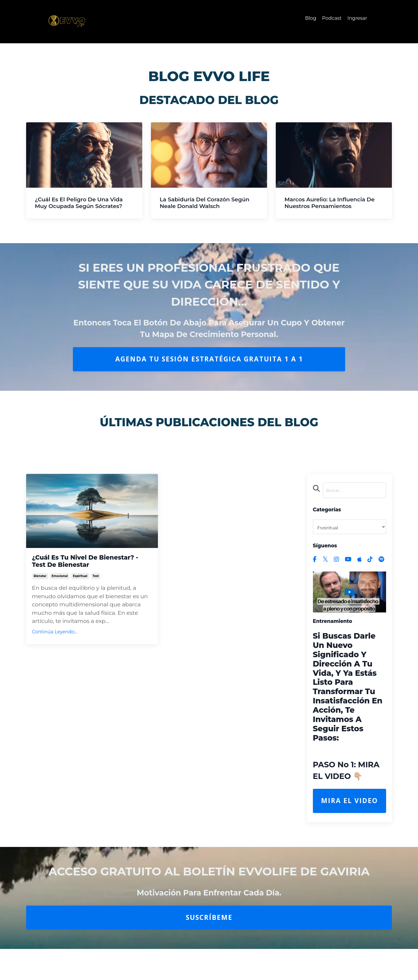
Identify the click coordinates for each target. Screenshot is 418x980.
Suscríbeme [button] (209, 919)
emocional (60, 592)
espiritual (80, 592)
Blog (307, 18)
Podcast (329, 18)
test (96, 592)
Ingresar (356, 18)
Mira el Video (349, 803)
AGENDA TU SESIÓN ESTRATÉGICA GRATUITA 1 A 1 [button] (209, 359)
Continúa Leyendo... (55, 647)
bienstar (40, 592)
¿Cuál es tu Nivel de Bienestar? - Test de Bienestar (73, 568)
